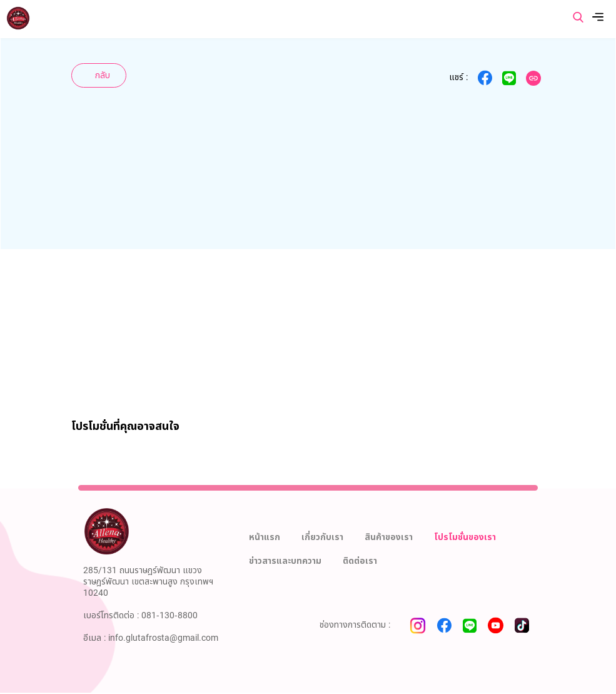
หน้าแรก (265, 537)
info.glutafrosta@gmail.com (163, 638)
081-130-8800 (169, 615)
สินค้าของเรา (389, 537)
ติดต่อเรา (360, 561)
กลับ (103, 75)
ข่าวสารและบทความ (285, 561)
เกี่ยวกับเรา (322, 537)
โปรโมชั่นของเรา (465, 537)
